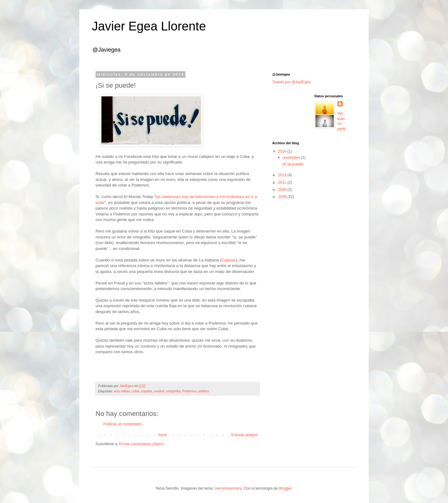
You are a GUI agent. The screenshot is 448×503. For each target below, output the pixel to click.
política (203, 391)
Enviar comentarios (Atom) (141, 444)
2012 (283, 182)
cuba (135, 391)
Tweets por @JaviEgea (292, 82)
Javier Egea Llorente (149, 26)
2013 (283, 175)
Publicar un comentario (122, 424)
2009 (283, 190)
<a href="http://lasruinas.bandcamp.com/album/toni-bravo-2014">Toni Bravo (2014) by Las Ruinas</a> (177, 367)
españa (146, 391)
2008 (283, 197)
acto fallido (122, 391)
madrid (159, 391)
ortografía (173, 391)
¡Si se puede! (293, 164)
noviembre (292, 158)
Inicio (163, 435)
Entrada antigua (244, 435)
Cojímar (229, 260)
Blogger (285, 488)
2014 (283, 151)
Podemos (189, 391)
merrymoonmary (228, 488)
